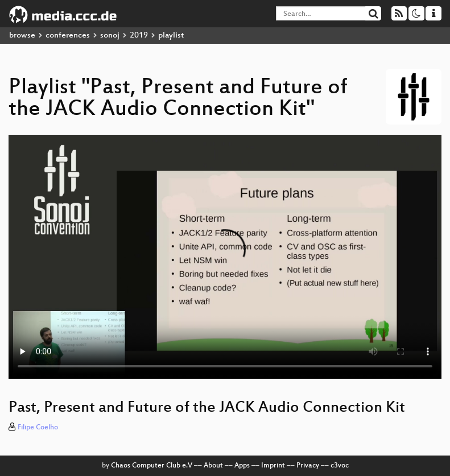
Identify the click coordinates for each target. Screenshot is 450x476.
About (213, 466)
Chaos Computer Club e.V (152, 466)
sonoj (110, 36)
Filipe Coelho (38, 428)
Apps (242, 466)
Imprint (273, 466)
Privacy (308, 466)
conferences (68, 36)
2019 (139, 36)
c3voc (340, 466)
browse (22, 36)
